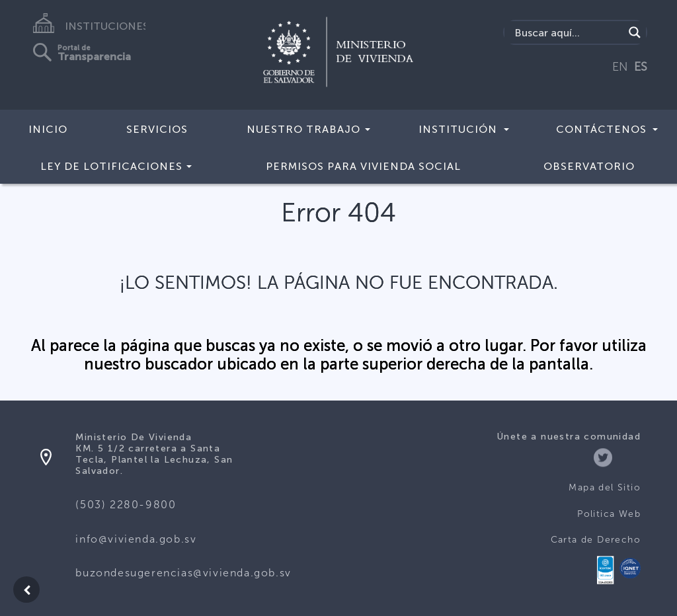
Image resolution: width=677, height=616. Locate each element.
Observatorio (589, 166)
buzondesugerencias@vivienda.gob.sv (183, 573)
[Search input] (568, 32)
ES (641, 67)
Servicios (157, 129)
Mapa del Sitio (605, 487)
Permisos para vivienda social (363, 166)
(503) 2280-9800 (126, 505)
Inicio (48, 129)
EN (620, 67)
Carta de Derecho (596, 540)
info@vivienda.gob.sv (136, 539)
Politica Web (609, 514)
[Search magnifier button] (635, 32)
